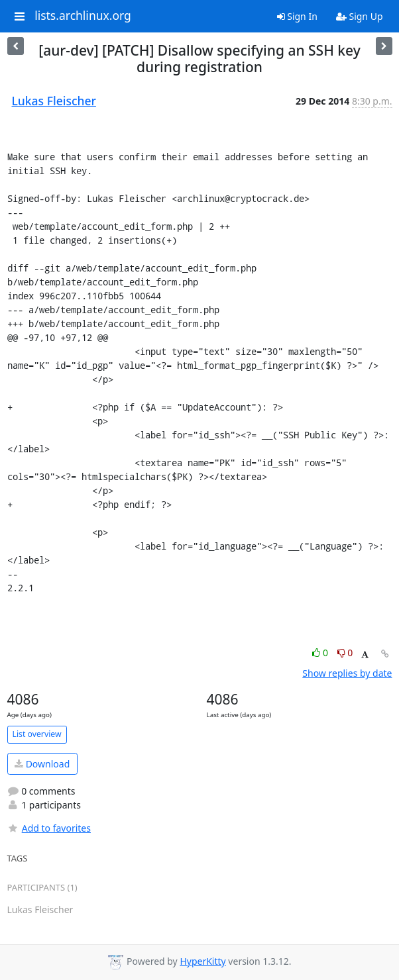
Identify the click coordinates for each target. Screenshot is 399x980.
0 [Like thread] (321, 653)
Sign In (297, 16)
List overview (37, 734)
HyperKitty (202, 961)
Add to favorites (49, 828)
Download (42, 764)
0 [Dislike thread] (345, 653)
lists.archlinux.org (83, 16)
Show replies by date (347, 673)
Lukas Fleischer (54, 101)
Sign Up (360, 16)
